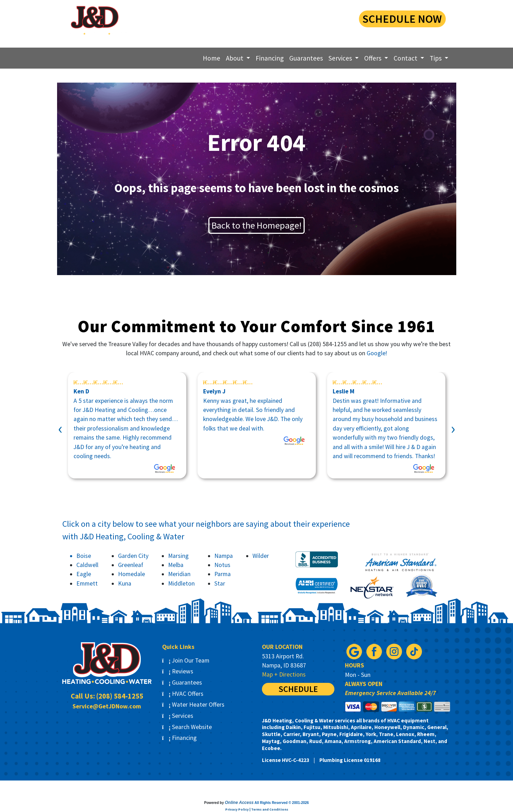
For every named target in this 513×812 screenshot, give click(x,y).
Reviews (178, 671)
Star (220, 583)
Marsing (178, 556)
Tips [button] (436, 58)
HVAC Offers (183, 694)
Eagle (84, 574)
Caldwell (87, 565)
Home (212, 58)
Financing (270, 58)
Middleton (181, 583)
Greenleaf (131, 565)
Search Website (187, 727)
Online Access (239, 803)
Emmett (87, 583)
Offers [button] (373, 58)
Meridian (179, 574)
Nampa (224, 556)
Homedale (131, 574)
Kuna (125, 583)
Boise (84, 556)
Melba (176, 565)
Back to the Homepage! (256, 225)
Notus (222, 565)
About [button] (235, 58)
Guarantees (306, 58)
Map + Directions (284, 674)
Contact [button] (406, 58)
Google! (377, 353)
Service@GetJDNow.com (107, 706)
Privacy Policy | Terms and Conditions (257, 809)
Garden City (133, 556)
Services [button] (341, 58)
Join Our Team (186, 660)
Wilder (261, 556)
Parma (223, 574)
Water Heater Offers (193, 705)
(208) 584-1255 (294, 18)
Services (178, 716)
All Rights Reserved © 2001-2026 (282, 803)
